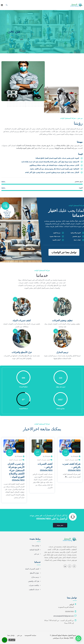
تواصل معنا (36, 546)
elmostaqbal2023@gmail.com (64, 616)
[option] (70, 460)
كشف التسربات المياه (32, 569)
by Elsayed (75, 456)
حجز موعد (60, 525)
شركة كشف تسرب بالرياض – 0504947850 (71, 467)
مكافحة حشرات (34, 585)
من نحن (37, 554)
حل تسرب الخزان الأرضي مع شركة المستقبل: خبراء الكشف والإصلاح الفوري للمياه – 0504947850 (16, 472)
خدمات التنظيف (34, 589)
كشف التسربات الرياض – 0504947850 (45, 467)
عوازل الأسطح (34, 573)
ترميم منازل (35, 577)
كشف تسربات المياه (72, 460)
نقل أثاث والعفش (34, 581)
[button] (78, 638)
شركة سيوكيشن (58, 638)
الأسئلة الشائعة (34, 550)
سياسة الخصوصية (30, 635)
